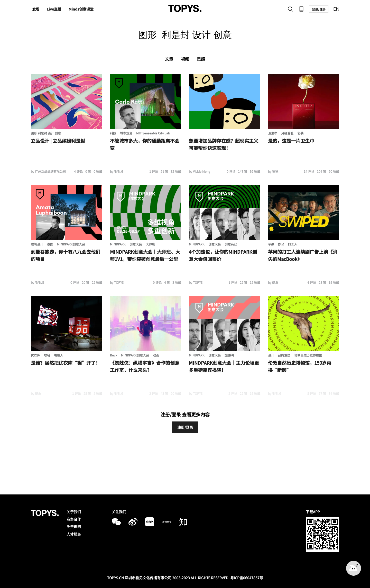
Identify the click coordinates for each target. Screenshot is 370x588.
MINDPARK (118, 244)
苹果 (271, 244)
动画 (156, 355)
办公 (281, 244)
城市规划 (126, 133)
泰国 (50, 244)
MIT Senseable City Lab (153, 133)
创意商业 (231, 244)
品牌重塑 (284, 355)
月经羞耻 (287, 133)
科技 (113, 133)
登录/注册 (319, 9)
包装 (300, 133)
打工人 (293, 244)
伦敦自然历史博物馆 (308, 355)
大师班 (150, 244)
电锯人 (59, 355)
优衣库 (35, 355)
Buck (114, 355)
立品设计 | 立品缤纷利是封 (58, 141)
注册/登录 (185, 427)
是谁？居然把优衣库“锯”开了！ (66, 363)
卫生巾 (273, 133)
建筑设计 (37, 244)
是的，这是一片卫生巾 (291, 141)
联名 (47, 355)
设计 (271, 355)
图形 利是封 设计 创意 (46, 133)
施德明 (229, 355)
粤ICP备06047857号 (247, 578)
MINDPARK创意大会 (71, 244)
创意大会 (136, 244)
